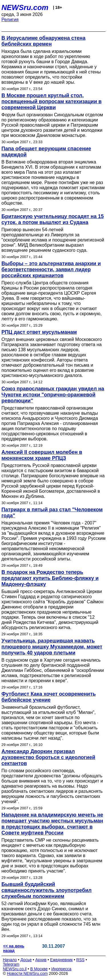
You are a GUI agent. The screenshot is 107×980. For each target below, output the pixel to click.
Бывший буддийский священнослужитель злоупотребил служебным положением (47, 890)
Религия (10, 20)
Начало (10, 960)
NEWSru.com (25, 7)
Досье (26, 960)
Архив (41, 960)
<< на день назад (14, 948)
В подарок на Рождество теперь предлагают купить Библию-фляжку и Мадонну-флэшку (50, 578)
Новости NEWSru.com (27, 973)
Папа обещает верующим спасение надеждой (46, 152)
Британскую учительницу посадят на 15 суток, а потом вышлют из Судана (53, 219)
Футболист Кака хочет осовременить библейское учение (49, 697)
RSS (80, 960)
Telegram (11, 964)
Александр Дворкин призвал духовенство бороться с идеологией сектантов (48, 757)
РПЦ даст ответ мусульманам (39, 332)
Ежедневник (61, 960)
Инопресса (61, 969)
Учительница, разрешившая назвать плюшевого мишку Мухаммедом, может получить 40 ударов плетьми (52, 647)
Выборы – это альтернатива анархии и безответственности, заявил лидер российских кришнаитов (51, 270)
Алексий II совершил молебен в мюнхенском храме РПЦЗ (42, 455)
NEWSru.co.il (15, 969)
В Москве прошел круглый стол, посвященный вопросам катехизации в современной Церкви (52, 101)
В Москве (39, 969)
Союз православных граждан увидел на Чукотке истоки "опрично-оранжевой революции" (53, 395)
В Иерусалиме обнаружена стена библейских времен (43, 41)
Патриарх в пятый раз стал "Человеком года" (52, 513)
